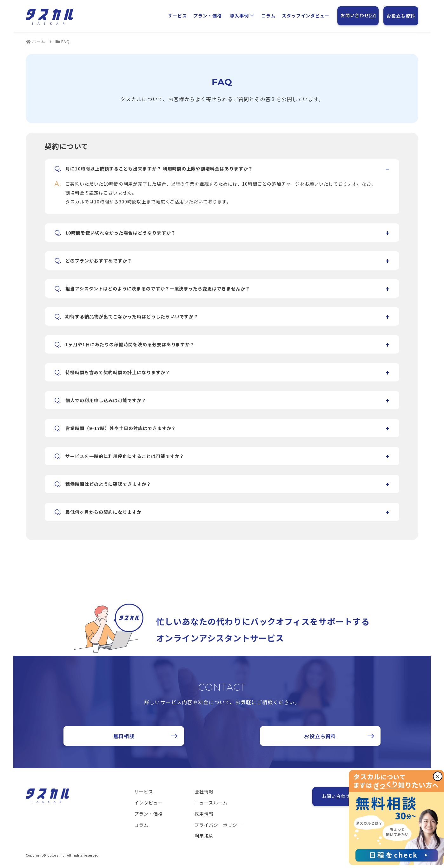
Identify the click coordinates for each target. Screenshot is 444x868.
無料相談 (124, 736)
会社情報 (204, 792)
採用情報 (204, 814)
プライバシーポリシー (218, 825)
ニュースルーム (211, 803)
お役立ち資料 (401, 16)
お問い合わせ (358, 16)
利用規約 (204, 836)
